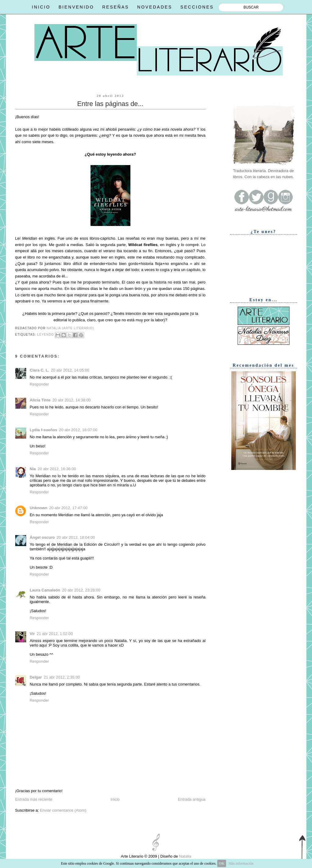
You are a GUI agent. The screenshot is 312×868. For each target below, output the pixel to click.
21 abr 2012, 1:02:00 (55, 634)
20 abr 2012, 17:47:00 (68, 508)
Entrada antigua (192, 799)
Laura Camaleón (45, 590)
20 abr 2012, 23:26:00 (81, 590)
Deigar (36, 677)
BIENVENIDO (76, 7)
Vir (32, 634)
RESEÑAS (115, 7)
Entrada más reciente (34, 799)
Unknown (39, 508)
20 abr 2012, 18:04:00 (76, 537)
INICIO (41, 7)
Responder (39, 384)
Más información (241, 863)
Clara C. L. (40, 370)
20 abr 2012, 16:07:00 (78, 430)
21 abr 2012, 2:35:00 (62, 677)
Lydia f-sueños (44, 430)
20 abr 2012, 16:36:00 (57, 469)
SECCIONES (197, 7)
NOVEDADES (155, 7)
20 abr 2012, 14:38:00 (72, 400)
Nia (33, 469)
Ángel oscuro (42, 537)
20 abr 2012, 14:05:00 (70, 370)
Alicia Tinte (40, 400)
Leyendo (46, 335)
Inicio (115, 799)
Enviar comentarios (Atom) (63, 810)
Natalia (185, 856)
